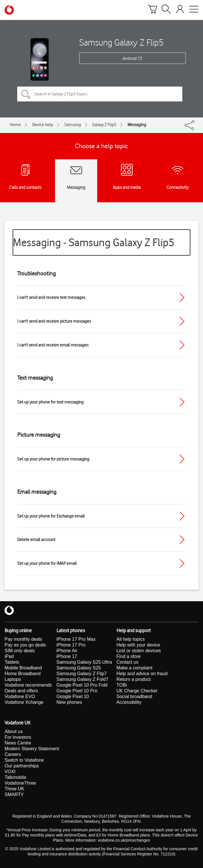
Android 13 (132, 58)
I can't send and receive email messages (53, 345)
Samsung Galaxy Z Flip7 (82, 674)
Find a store (129, 656)
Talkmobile (16, 777)
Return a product (134, 679)
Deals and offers (21, 691)
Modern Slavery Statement (32, 749)
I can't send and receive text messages (51, 297)
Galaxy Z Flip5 (104, 125)
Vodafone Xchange (24, 702)
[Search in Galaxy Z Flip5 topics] (100, 94)
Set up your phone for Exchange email (51, 516)
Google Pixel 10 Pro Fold (82, 685)
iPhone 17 (67, 656)
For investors (18, 737)
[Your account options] (180, 10)
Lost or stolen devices (139, 651)
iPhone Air (67, 651)
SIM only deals (20, 651)
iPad (9, 656)
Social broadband (135, 696)
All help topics (131, 639)
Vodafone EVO (20, 696)
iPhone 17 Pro (71, 645)
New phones (69, 702)
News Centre (18, 743)
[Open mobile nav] (194, 10)
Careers (13, 754)
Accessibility (129, 702)
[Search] (166, 10)
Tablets (12, 662)
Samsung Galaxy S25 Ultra (84, 662)
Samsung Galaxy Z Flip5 (121, 42)
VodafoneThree (20, 783)
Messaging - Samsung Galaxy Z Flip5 (94, 242)
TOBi (122, 685)
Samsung (73, 125)
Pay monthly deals (23, 639)
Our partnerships (22, 766)
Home (15, 125)
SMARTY (14, 794)
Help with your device (138, 645)
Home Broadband (23, 674)
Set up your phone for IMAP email (47, 563)
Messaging (137, 125)
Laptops (13, 679)
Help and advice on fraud (142, 674)
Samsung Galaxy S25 (79, 668)
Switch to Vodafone (24, 760)
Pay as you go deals (25, 645)
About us (14, 731)
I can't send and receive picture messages (54, 321)
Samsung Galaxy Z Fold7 (83, 679)
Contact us (127, 662)
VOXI (10, 772)
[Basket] (152, 10)
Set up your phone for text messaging (50, 402)
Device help (43, 125)
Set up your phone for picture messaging (53, 459)
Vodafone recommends (28, 685)
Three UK (14, 789)
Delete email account (36, 540)
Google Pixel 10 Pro (77, 691)
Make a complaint (135, 668)
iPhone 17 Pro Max (76, 639)
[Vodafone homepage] (9, 10)
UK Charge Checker (137, 691)
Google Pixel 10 (73, 696)
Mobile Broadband (23, 668)
